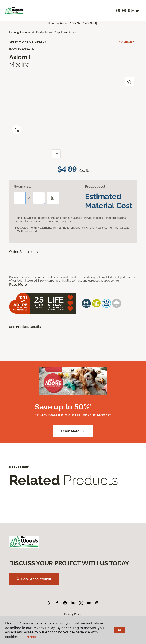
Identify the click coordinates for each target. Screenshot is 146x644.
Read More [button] (18, 284)
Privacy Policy (73, 614)
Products (42, 32)
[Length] (20, 198)
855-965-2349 (125, 11)
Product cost (95, 186)
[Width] (39, 198)
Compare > (128, 42)
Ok (120, 630)
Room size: (22, 186)
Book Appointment (34, 579)
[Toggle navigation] (138, 10)
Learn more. (29, 637)
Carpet (58, 32)
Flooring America (19, 32)
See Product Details (25, 327)
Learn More (73, 431)
